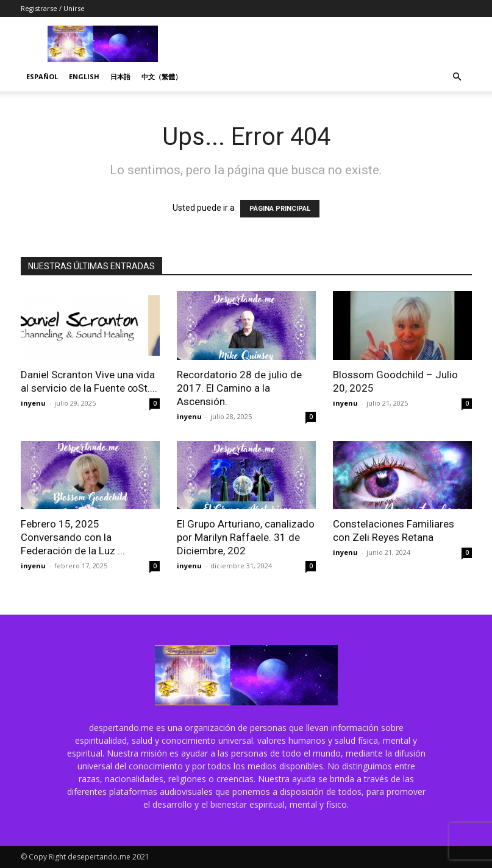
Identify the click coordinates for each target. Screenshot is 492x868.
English (84, 76)
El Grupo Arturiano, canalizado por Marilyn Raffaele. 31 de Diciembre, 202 (246, 537)
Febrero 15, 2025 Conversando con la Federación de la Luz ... (73, 537)
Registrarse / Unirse (53, 8)
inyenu (33, 403)
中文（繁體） (162, 76)
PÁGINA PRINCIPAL (280, 209)
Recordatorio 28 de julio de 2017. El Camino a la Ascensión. (239, 388)
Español (42, 76)
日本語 (120, 76)
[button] (457, 77)
